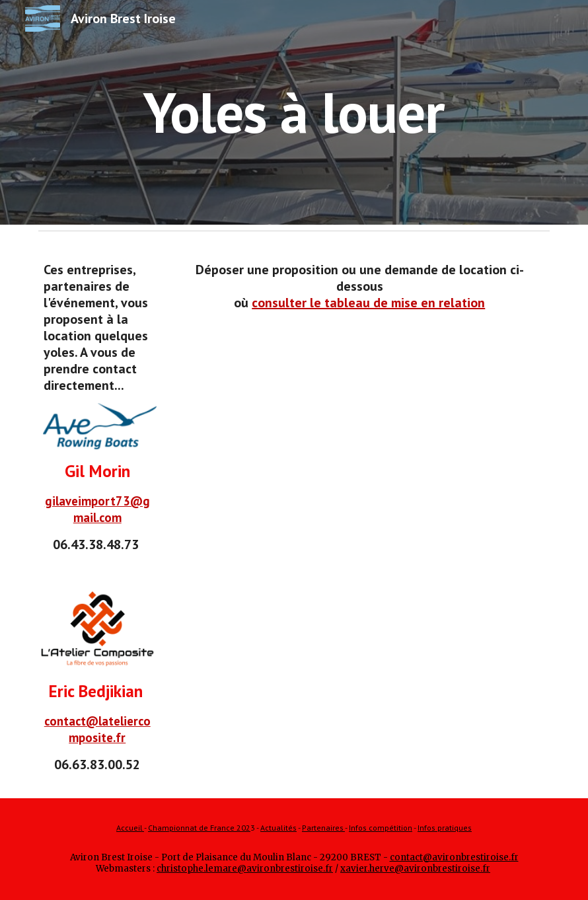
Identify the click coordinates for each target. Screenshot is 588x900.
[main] (294, 112)
